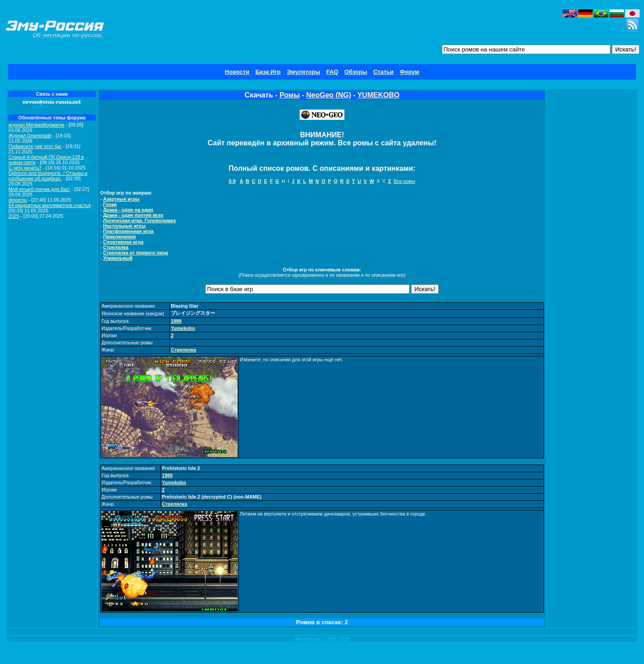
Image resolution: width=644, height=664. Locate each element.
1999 (167, 475)
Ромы (290, 95)
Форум (409, 72)
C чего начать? (25, 168)
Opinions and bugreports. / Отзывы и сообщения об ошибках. (48, 176)
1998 (176, 321)
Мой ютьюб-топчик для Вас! (39, 189)
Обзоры (356, 72)
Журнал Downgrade (30, 135)
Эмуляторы (303, 72)
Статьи (383, 72)
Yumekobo (183, 328)
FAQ (333, 72)
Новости (237, 72)
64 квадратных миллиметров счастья (50, 205)
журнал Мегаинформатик (36, 125)
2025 (14, 216)
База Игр (268, 72)
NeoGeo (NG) (329, 95)
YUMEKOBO (378, 95)
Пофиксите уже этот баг (35, 146)
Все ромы (404, 181)
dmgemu (18, 200)
